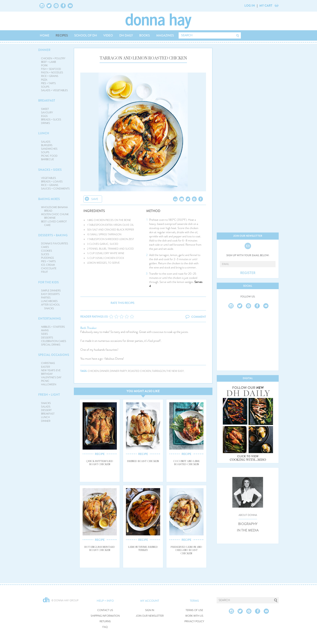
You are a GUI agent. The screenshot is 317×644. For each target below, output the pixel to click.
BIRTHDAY (47, 374)
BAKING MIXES (49, 199)
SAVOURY (47, 113)
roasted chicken (140, 371)
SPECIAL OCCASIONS (54, 355)
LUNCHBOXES (49, 301)
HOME (45, 35)
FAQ (105, 627)
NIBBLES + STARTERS (53, 327)
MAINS (45, 330)
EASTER (46, 367)
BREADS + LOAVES (52, 182)
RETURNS (105, 622)
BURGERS (47, 145)
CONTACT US (105, 610)
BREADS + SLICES (51, 120)
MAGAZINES (165, 35)
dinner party (118, 371)
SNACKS (46, 403)
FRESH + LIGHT (49, 395)
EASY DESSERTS (50, 294)
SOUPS (45, 87)
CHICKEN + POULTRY (53, 58)
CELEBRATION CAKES (54, 341)
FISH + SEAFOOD (51, 69)
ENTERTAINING (50, 319)
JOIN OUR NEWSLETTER (150, 616)
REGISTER (248, 273)
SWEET (45, 109)
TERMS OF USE (194, 610)
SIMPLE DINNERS (51, 291)
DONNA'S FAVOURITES (55, 244)
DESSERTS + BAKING (53, 235)
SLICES (45, 254)
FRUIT (45, 272)
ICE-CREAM (48, 265)
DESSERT (46, 410)
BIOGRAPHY (248, 524)
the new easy (175, 371)
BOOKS (144, 35)
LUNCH (44, 133)
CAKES (45, 247)
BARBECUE (48, 159)
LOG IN (250, 6)
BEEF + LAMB (48, 62)
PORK (44, 65)
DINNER (44, 50)
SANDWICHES (49, 149)
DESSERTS (47, 338)
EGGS (44, 116)
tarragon (159, 371)
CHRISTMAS (48, 363)
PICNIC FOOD (49, 156)
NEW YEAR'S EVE (51, 370)
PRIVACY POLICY (194, 622)
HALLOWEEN (49, 384)
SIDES (45, 334)
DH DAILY (126, 35)
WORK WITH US (194, 616)
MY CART (266, 6)
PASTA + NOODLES (52, 73)
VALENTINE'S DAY (51, 377)
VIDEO (108, 35)
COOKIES (47, 251)
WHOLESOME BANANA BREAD (54, 209)
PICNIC (45, 381)
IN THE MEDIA (248, 530)
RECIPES (62, 35)
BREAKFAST (47, 101)
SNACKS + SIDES (50, 170)
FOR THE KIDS (48, 282)
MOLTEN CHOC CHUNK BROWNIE (55, 216)
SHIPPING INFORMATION (105, 616)
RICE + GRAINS (50, 76)
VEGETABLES (49, 178)
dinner (104, 371)
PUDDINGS (48, 258)
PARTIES (46, 298)
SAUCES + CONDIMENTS (55, 189)
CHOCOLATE (49, 268)
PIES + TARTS (48, 83)
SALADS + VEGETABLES (54, 90)
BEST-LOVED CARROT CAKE (54, 223)
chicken (93, 371)
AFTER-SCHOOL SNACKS (51, 306)
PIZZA (44, 80)
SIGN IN (150, 610)
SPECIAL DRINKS (51, 345)
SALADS (46, 142)
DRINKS (46, 123)
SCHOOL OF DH (86, 35)
